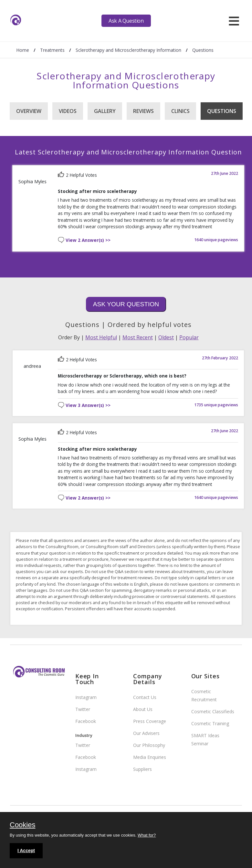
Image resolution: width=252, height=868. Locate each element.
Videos (68, 111)
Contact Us (145, 697)
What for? (147, 835)
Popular (189, 337)
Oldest (166, 337)
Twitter (83, 709)
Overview (29, 111)
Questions (222, 111)
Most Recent (138, 337)
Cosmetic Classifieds (213, 711)
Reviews (143, 111)
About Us (143, 709)
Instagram (86, 697)
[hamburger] (234, 21)
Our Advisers (146, 733)
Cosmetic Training (210, 723)
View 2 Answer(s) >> (88, 240)
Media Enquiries (150, 757)
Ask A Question (126, 21)
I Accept (26, 851)
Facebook (86, 721)
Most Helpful (101, 337)
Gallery (105, 111)
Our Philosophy (149, 745)
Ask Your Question (126, 304)
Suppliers (142, 769)
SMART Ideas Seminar (205, 739)
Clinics (180, 111)
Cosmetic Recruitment (204, 695)
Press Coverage (150, 721)
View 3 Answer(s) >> (88, 406)
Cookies (22, 825)
